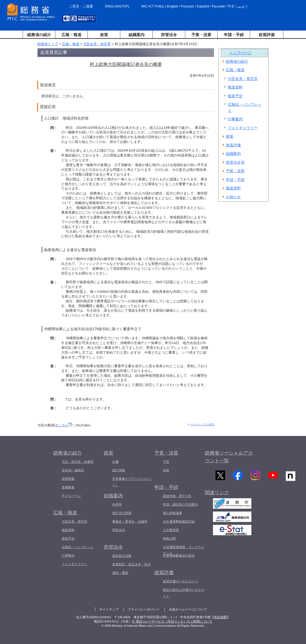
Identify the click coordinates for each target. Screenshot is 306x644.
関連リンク (217, 494)
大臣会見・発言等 (97, 44)
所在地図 (220, 617)
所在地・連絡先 (73, 470)
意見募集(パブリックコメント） (132, 482)
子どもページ (71, 496)
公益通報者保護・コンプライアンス (184, 550)
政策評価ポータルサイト (180, 581)
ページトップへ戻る (202, 424)
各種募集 (68, 487)
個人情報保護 (172, 513)
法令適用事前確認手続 (179, 522)
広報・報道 (71, 35)
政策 (104, 35)
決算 (166, 470)
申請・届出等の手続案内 (180, 505)
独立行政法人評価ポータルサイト (184, 593)
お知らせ (233, 197)
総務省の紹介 (39, 35)
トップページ (240, 53)
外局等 (117, 505)
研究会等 (119, 530)
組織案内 (137, 35)
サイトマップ (109, 609)
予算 (166, 462)
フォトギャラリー (243, 128)
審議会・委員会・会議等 (130, 522)
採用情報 (68, 479)
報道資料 (235, 87)
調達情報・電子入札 (177, 496)
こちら (65, 425)
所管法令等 (235, 162)
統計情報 (119, 470)
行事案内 (235, 119)
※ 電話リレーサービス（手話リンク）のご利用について (172, 621)
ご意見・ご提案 (81, 6)
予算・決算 (201, 35)
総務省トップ (48, 44)
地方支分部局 (122, 513)
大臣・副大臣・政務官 (78, 462)
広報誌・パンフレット (245, 107)
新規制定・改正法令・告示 (131, 564)
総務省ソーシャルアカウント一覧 (229, 457)
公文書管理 (171, 530)
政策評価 (267, 35)
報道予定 (235, 96)
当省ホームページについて (188, 609)
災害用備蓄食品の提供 (179, 556)
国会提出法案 (122, 556)
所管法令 (169, 35)
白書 (115, 462)
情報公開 (169, 539)
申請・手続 (234, 35)
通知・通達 (120, 573)
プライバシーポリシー (144, 609)
